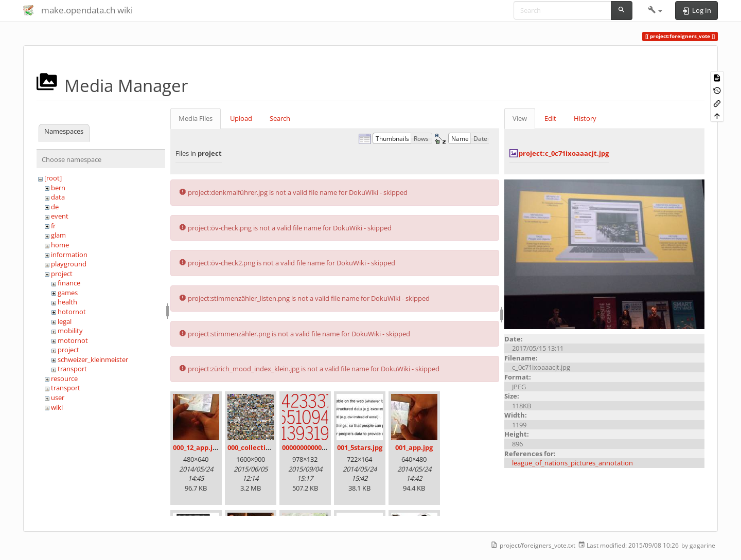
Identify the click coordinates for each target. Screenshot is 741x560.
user (58, 398)
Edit (550, 118)
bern (58, 188)
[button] (655, 10)
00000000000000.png (314, 447)
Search (280, 118)
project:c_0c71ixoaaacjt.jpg (564, 153)
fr (53, 226)
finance (69, 283)
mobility (70, 331)
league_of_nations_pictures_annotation (572, 463)
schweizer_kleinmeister (93, 359)
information (69, 255)
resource (64, 378)
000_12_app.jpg (197, 447)
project (62, 274)
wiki (57, 407)
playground (69, 264)
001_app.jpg (414, 447)
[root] (53, 178)
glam (58, 235)
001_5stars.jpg (360, 447)
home (60, 245)
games (68, 293)
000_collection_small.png (268, 447)
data (58, 197)
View (520, 118)
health (67, 302)
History (585, 118)
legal (65, 321)
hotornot (72, 312)
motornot (73, 340)
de (55, 207)
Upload (241, 118)
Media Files (196, 118)
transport (72, 369)
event (60, 216)
